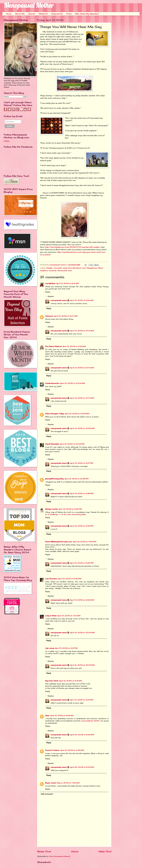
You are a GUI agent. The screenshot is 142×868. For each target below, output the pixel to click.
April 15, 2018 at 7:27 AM (69, 616)
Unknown (49, 316)
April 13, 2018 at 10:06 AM (72, 383)
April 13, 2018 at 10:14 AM (82, 331)
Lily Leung (50, 648)
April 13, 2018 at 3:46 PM (82, 526)
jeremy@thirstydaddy (54, 479)
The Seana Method (53, 346)
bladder (49, 268)
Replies (51, 296)
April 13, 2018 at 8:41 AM (67, 283)
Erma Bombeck (74, 268)
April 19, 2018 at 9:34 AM (62, 716)
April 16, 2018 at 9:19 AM (70, 681)
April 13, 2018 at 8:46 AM (82, 300)
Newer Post (44, 851)
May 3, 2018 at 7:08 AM (68, 783)
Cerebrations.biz (52, 383)
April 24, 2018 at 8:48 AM (82, 735)
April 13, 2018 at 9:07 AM (66, 316)
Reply (47, 292)
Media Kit (43, 14)
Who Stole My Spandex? (87, 14)
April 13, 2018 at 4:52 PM (84, 542)
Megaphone (92, 268)
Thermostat (62, 271)
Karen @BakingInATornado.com (59, 542)
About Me (20, 14)
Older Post (105, 851)
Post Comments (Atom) (60, 856)
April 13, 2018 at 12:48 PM (76, 479)
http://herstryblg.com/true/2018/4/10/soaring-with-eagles (72, 247)
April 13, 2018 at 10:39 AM (77, 414)
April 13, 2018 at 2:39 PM (70, 509)
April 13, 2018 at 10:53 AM (82, 428)
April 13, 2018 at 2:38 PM (82, 493)
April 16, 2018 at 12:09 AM (82, 633)
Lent (84, 268)
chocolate (58, 268)
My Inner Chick (52, 681)
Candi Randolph (52, 444)
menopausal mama (58, 265)
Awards (32, 14)
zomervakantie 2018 (90, 721)
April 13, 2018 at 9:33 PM (70, 579)
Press (69, 14)
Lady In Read (51, 616)
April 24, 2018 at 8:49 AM (82, 767)
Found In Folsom (52, 750)
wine (70, 271)
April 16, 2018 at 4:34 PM (82, 700)
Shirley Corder (51, 509)
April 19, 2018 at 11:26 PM (72, 750)
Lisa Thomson (51, 579)
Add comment (47, 794)
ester (47, 716)
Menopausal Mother (29, 5)
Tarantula (52, 271)
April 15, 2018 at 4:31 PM (66, 648)
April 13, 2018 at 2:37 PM (82, 463)
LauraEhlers (50, 283)
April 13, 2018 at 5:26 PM (82, 563)
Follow (7, 141)
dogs (65, 268)
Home (9, 14)
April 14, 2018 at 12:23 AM (82, 600)
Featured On (57, 14)
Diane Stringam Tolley (55, 414)
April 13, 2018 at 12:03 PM (72, 444)
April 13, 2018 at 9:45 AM (74, 346)
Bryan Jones (50, 783)
